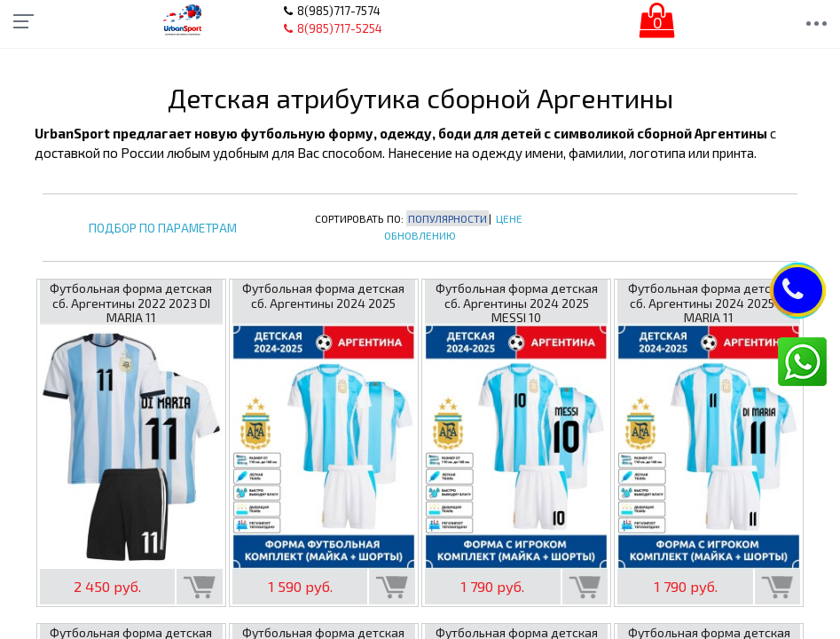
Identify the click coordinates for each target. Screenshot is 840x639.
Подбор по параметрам (163, 229)
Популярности (447, 218)
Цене (509, 218)
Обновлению (420, 235)
